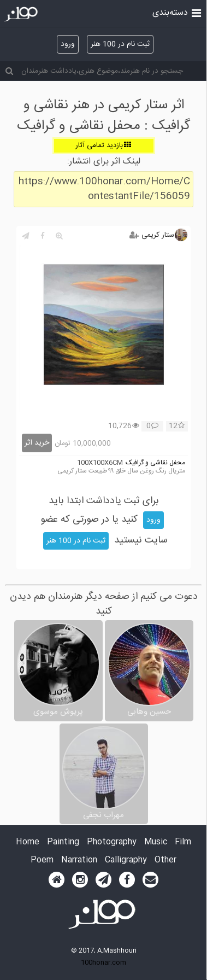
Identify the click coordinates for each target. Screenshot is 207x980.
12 (177, 427)
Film (183, 842)
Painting (63, 842)
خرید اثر (37, 443)
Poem (42, 861)
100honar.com (104, 962)
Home (28, 842)
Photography (112, 842)
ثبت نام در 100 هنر (120, 44)
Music (156, 842)
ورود (68, 44)
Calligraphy (126, 861)
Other (165, 861)
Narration (79, 861)
